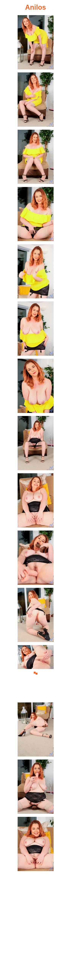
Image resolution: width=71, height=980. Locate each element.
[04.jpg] (36, 215)
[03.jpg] (36, 158)
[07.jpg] (36, 387)
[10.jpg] (36, 559)
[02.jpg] (36, 100)
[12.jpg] (36, 673)
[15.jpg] (36, 845)
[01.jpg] (36, 43)
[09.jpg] (36, 501)
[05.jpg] (36, 272)
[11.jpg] (36, 616)
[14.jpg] (36, 788)
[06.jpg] (36, 329)
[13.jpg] (36, 731)
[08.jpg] (36, 444)
